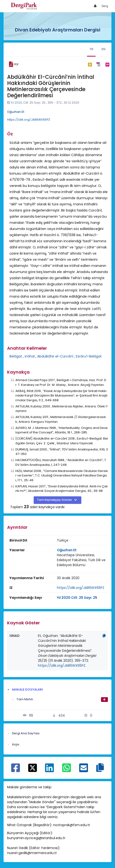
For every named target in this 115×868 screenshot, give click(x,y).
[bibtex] (90, 64)
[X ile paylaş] (33, 768)
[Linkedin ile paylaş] (49, 770)
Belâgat (16, 356)
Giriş (105, 6)
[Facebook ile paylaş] (16, 770)
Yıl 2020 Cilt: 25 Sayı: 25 (77, 598)
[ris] (99, 64)
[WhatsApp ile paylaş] (67, 770)
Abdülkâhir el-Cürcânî (55, 356)
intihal (30, 356)
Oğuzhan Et (16, 112)
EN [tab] (103, 49)
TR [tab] (91, 49)
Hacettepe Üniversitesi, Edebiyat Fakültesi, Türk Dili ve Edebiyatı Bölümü (81, 560)
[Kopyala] (104, 636)
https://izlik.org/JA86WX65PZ (29, 120)
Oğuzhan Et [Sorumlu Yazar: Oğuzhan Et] (67, 550)
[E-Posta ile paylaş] (84, 770)
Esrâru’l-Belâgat (89, 356)
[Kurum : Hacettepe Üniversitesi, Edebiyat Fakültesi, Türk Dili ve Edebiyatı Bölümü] (81, 560)
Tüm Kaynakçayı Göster (55, 500)
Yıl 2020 (16, 103)
